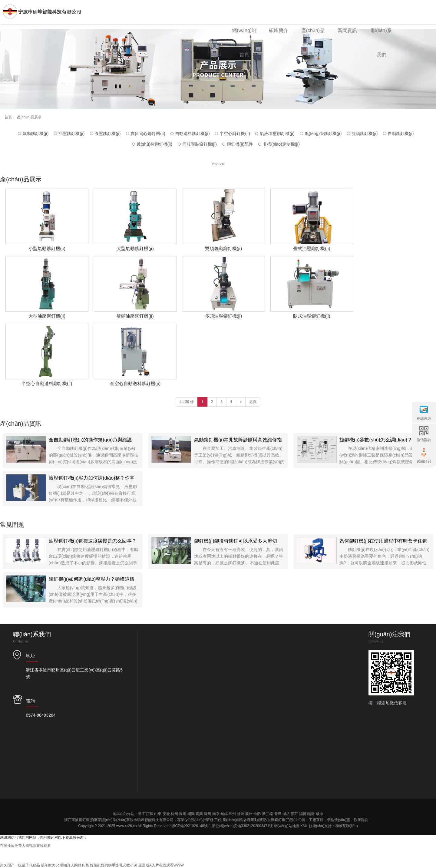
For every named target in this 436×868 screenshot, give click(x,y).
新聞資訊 (347, 30)
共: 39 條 (187, 402)
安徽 (166, 814)
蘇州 (207, 814)
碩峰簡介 (279, 30)
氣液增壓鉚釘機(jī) (277, 134)
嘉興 (199, 814)
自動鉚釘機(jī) (401, 134)
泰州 (249, 814)
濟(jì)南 (268, 814)
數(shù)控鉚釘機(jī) (154, 144)
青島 (278, 814)
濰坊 (286, 814)
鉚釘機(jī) (86, 820)
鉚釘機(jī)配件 (240, 144)
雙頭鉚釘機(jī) (365, 134)
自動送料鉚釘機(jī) (192, 134)
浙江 (141, 814)
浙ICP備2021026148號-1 (191, 826)
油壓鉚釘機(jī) (71, 134)
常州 (232, 814)
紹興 (191, 814)
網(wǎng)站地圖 (287, 826)
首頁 (8, 117)
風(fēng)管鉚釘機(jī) (323, 134)
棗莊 (295, 814)
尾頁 (253, 402)
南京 (216, 814)
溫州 (183, 814)
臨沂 (311, 814)
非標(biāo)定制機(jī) (281, 144)
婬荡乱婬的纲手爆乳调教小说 (114, 865)
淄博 (303, 814)
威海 (319, 814)
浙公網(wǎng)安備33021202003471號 (242, 826)
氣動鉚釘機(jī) (35, 134)
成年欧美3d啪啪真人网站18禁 (65, 865)
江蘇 (150, 814)
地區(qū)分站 (123, 814)
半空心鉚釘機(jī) (235, 134)
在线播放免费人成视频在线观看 (25, 846)
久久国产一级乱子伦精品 (20, 865)
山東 (158, 814)
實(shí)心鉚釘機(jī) (148, 134)
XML (304, 826)
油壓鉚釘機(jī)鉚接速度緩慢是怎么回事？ (93, 541)
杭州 (174, 814)
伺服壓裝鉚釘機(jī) (200, 144)
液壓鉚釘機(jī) (107, 134)
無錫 (224, 814)
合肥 (257, 814)
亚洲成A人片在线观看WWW (161, 865)
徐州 (241, 814)
